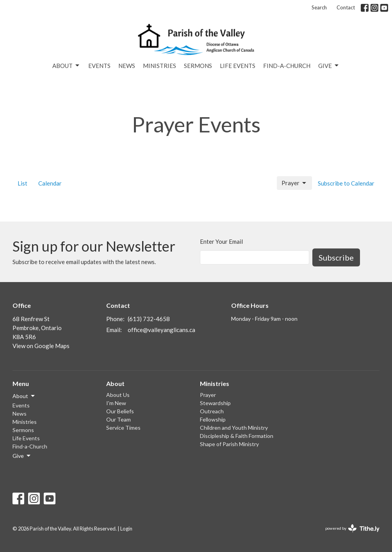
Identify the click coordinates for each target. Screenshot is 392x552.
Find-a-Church (287, 66)
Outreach (212, 411)
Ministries (159, 66)
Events (99, 66)
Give (329, 66)
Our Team (118, 419)
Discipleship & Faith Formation (237, 436)
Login (126, 529)
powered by (352, 528)
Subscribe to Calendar (346, 183)
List (22, 183)
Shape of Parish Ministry (229, 444)
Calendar (50, 183)
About (66, 66)
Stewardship (215, 403)
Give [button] (22, 456)
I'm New (116, 403)
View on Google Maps (41, 346)
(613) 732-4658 (149, 319)
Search (319, 7)
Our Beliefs (120, 411)
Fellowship (213, 419)
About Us (118, 395)
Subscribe (336, 257)
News (127, 66)
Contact (346, 7)
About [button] (24, 396)
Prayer (294, 183)
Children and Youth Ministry (234, 428)
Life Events (238, 66)
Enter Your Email (221, 241)
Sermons (198, 66)
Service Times (123, 428)
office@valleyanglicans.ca (161, 330)
